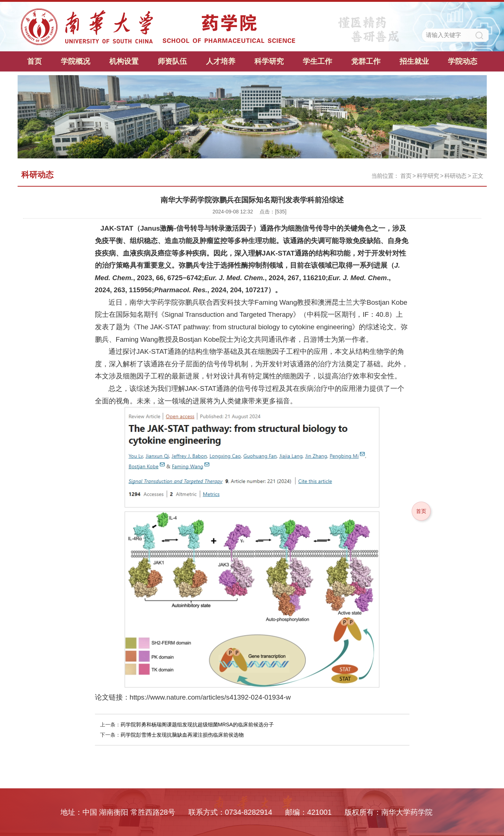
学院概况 (76, 61)
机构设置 (124, 61)
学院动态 (463, 61)
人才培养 (221, 61)
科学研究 (269, 61)
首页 (34, 61)
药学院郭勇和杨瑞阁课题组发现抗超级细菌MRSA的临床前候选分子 (197, 725)
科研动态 (455, 176)
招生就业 (414, 61)
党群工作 (366, 61)
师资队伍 (172, 61)
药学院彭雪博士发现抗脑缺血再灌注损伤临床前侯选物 (182, 735)
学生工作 (317, 61)
